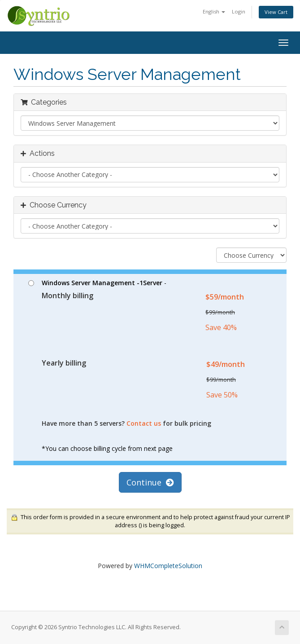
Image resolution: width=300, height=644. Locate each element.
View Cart (276, 12)
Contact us (144, 423)
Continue (150, 482)
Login (239, 11)
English (214, 11)
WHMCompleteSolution (168, 566)
